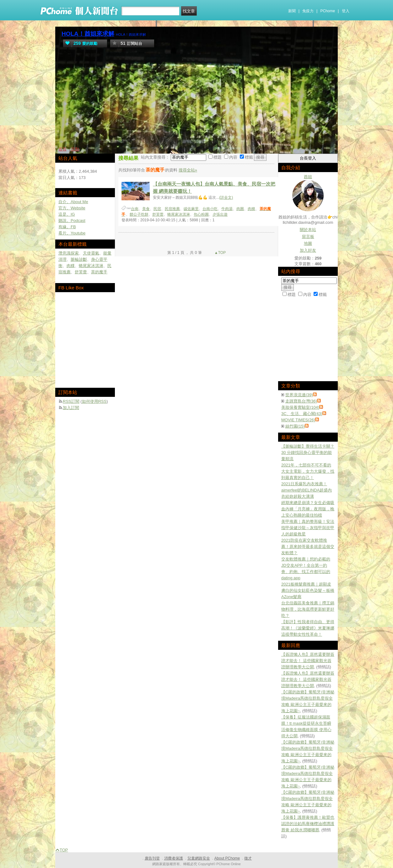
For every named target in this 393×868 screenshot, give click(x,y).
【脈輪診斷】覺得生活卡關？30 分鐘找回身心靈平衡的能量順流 (308, 452)
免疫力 (308, 11)
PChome (328, 11)
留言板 (308, 237)
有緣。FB (67, 227)
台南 (135, 209)
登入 (346, 11)
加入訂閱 (71, 408)
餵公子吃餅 (139, 214)
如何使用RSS (94, 401)
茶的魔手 (99, 272)
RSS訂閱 (71, 401)
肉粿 (251, 209)
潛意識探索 (69, 253)
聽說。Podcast (72, 221)
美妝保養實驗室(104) (300, 407)
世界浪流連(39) (299, 395)
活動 (75, 149)
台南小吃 (210, 209)
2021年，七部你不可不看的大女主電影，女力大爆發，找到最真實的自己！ (308, 471)
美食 (146, 209)
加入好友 (308, 250)
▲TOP (220, 253)
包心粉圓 (201, 214)
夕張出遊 (220, 214)
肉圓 (240, 209)
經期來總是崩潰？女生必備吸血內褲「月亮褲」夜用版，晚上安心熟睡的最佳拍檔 (308, 509)
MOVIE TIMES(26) (298, 420)
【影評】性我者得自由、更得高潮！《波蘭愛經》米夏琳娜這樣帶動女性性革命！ (308, 628)
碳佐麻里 (191, 209)
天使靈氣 (91, 253)
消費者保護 (174, 858)
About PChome (227, 858)
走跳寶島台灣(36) (301, 401)
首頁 (62, 149)
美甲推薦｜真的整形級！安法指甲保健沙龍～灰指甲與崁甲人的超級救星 (308, 528)
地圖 (308, 243)
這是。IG (67, 214)
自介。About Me (73, 202)
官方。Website (72, 208)
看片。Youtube (72, 233)
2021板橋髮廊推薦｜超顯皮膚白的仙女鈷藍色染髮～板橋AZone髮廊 (308, 590)
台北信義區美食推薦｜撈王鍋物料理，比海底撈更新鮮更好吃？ (308, 609)
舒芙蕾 (158, 214)
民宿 (157, 209)
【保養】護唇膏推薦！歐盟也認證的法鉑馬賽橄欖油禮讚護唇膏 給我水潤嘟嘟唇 (308, 824)
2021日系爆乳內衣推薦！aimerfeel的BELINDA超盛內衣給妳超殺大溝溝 (307, 490)
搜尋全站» (188, 170)
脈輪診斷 (79, 259)
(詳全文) (226, 197)
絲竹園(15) (295, 426)
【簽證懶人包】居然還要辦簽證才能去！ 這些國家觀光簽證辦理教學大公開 (308, 661)
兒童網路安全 (199, 858)
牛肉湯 (227, 209)
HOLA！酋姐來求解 (88, 34)
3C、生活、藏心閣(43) (302, 414)
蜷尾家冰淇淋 (179, 214)
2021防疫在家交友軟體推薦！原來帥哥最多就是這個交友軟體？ (308, 547)
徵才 (248, 858)
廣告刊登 (152, 858)
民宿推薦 (172, 209)
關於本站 (308, 230)
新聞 (292, 11)
